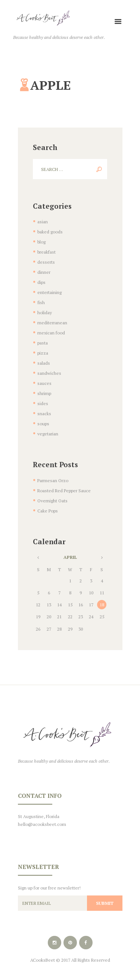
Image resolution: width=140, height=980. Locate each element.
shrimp (44, 393)
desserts (46, 262)
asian (43, 222)
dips (41, 282)
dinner (44, 272)
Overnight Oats (52, 501)
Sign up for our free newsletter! (49, 888)
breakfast (46, 252)
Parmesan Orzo (53, 480)
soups (43, 424)
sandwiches (49, 373)
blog (41, 242)
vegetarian (48, 434)
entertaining (49, 292)
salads (44, 363)
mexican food (51, 333)
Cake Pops (48, 511)
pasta (43, 343)
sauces (44, 383)
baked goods (50, 232)
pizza (43, 353)
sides (43, 403)
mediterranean (52, 323)
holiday (45, 313)
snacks (44, 414)
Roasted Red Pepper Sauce (64, 491)
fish (41, 302)
